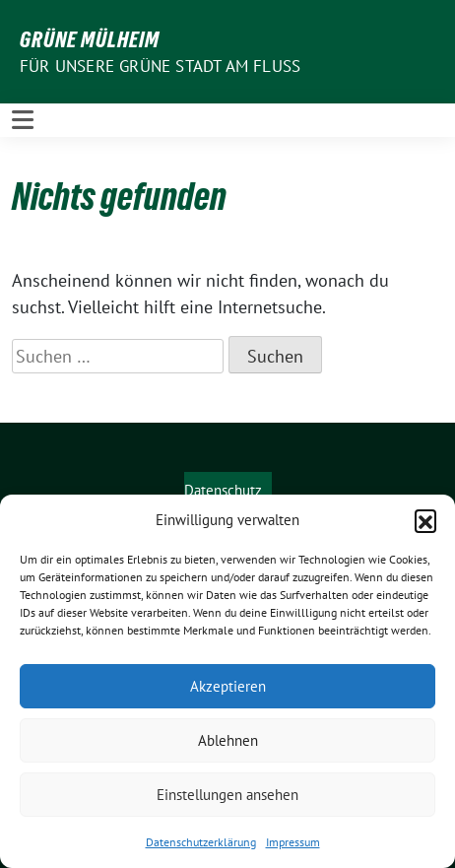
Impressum (293, 842)
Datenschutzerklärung (201, 842)
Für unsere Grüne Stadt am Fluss (160, 66)
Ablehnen (228, 740)
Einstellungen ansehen (227, 795)
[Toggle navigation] (23, 120)
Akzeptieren (228, 686)
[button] (425, 520)
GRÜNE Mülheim (90, 39)
